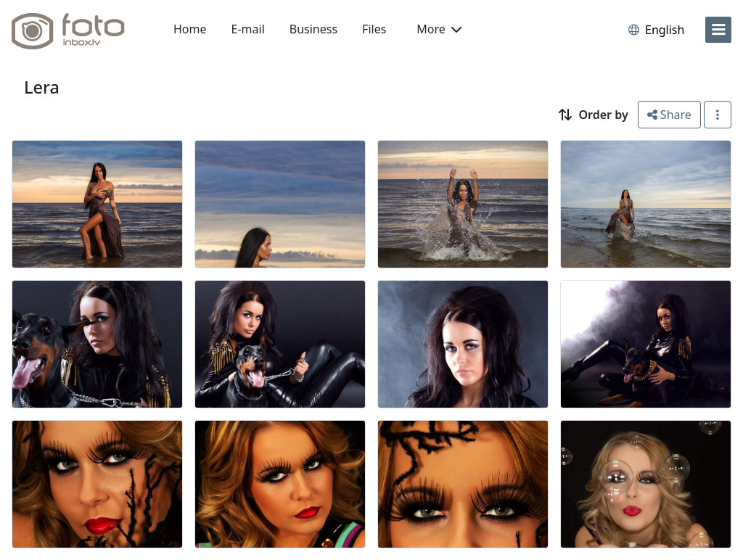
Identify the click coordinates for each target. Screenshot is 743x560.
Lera (42, 87)
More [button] (439, 29)
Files (374, 29)
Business (313, 29)
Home (190, 29)
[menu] (718, 30)
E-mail (248, 29)
